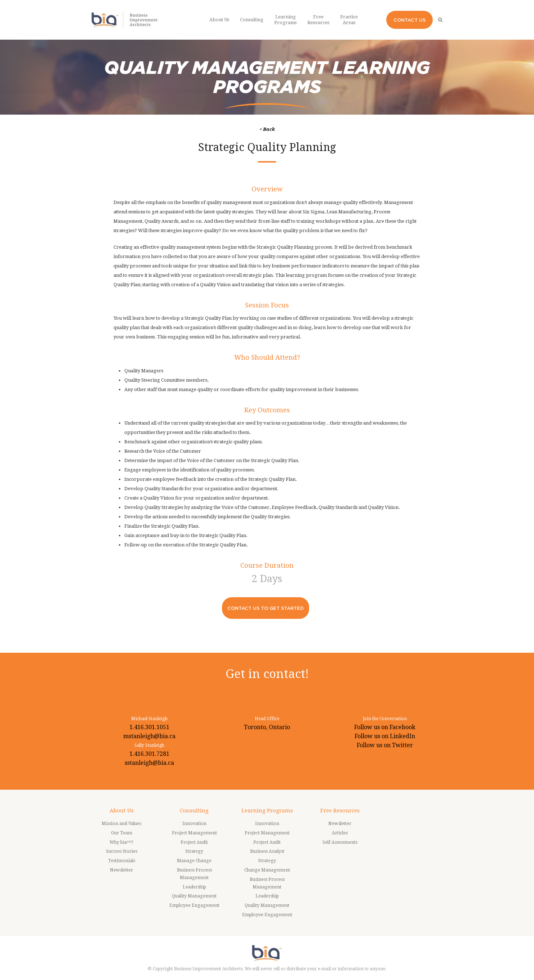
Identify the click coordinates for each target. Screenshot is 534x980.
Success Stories (122, 851)
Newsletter (121, 870)
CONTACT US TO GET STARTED (266, 608)
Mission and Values (121, 824)
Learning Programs (267, 811)
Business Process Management (194, 874)
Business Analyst (267, 851)
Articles (340, 833)
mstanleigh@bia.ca (149, 736)
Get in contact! (267, 674)
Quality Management (194, 896)
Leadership (194, 887)
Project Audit (194, 842)
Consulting (194, 811)
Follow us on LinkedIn (385, 736)
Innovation (194, 824)
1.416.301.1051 (149, 727)
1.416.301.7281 (149, 754)
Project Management (194, 833)
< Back (267, 129)
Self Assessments (340, 842)
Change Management (267, 870)
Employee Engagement (194, 905)
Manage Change (194, 861)
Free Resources (340, 811)
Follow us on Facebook (385, 727)
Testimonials (122, 861)
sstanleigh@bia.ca (149, 763)
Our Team (122, 833)
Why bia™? (122, 842)
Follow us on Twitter (385, 745)
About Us (122, 811)
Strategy (194, 851)
